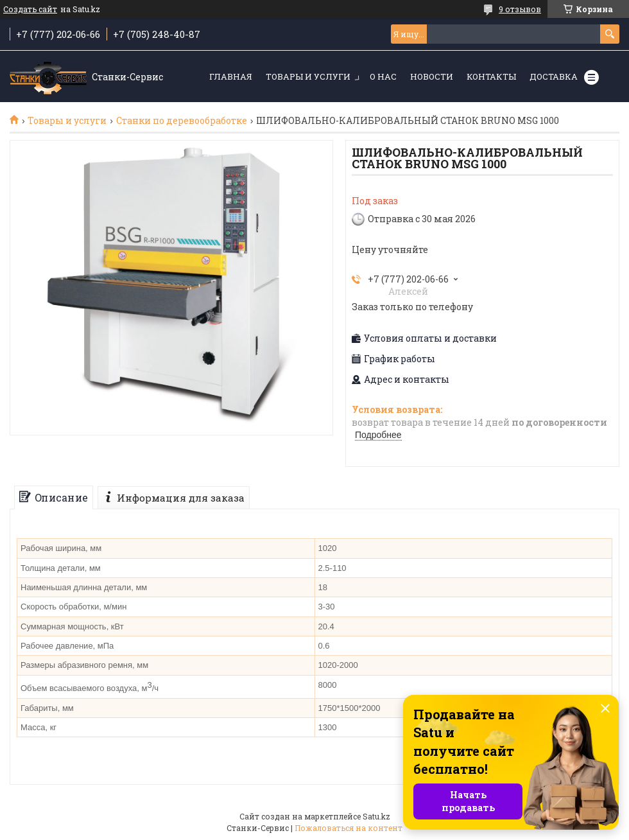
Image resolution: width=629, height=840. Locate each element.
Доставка (554, 76)
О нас (383, 76)
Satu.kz (376, 816)
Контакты (491, 76)
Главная (231, 76)
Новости (432, 76)
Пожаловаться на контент (349, 828)
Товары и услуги (308, 76)
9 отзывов (520, 9)
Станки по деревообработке (182, 121)
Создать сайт (30, 9)
